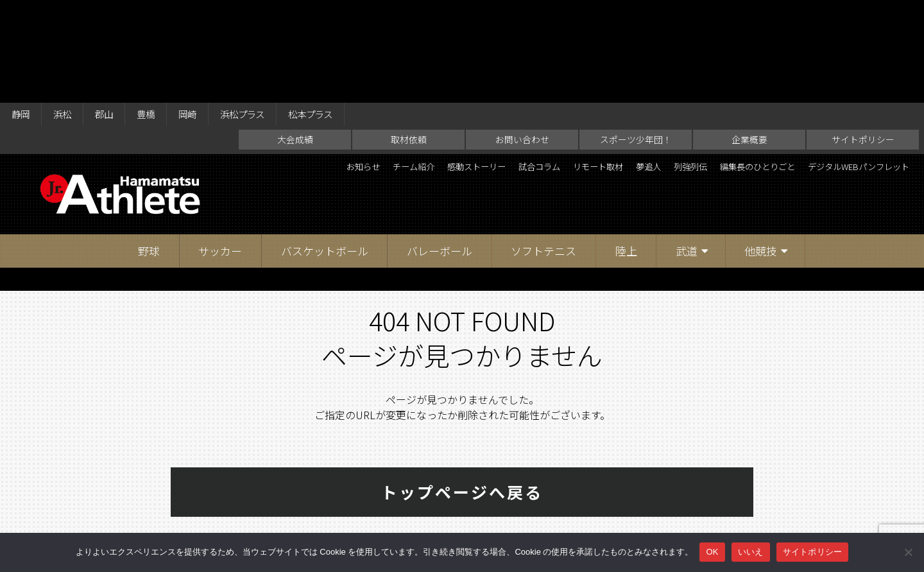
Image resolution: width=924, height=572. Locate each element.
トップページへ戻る (462, 395)
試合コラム (595, 71)
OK (712, 552)
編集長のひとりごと (862, 71)
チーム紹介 (441, 71)
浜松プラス (273, 14)
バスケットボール (325, 154)
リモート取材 (667, 71)
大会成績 (295, 42)
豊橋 (164, 14)
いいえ (751, 552)
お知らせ (379, 71)
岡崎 (210, 14)
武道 (687, 154)
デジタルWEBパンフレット (845, 92)
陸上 (626, 154)
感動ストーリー (518, 71)
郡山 (117, 14)
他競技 (761, 154)
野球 (149, 154)
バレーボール (440, 154)
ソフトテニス (543, 154)
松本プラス (350, 14)
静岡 (23, 14)
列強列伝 (780, 71)
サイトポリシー (863, 42)
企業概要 (749, 42)
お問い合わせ (522, 42)
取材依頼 (409, 42)
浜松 (70, 14)
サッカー (220, 154)
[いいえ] (908, 552)
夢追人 (728, 71)
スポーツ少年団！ (636, 42)
